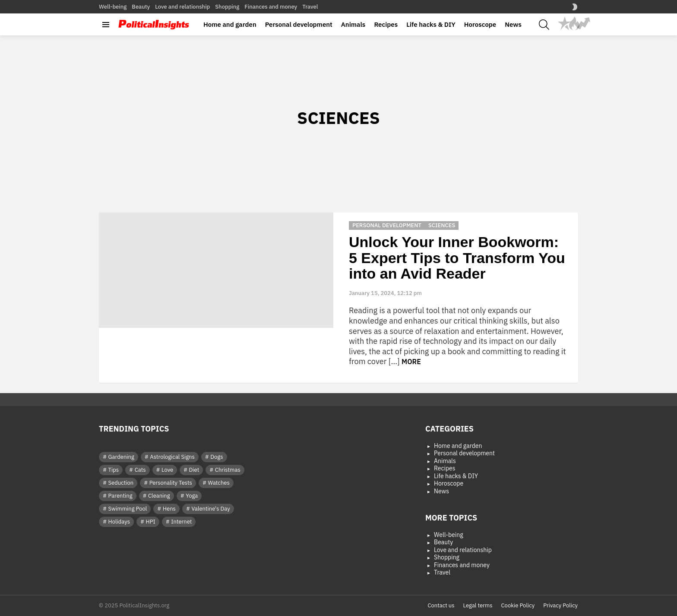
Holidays (119, 522)
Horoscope (480, 24)
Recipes (386, 24)
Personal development (299, 24)
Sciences (442, 225)
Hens (169, 509)
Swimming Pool (128, 509)
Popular (565, 23)
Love (167, 470)
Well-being (113, 7)
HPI (151, 522)
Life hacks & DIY (431, 24)
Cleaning (159, 496)
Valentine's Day (210, 509)
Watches (218, 483)
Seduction (121, 483)
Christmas (228, 470)
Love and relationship (182, 7)
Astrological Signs (172, 457)
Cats (140, 470)
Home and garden (230, 24)
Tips (114, 470)
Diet (194, 470)
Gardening (121, 457)
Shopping (227, 7)
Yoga (192, 496)
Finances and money (271, 7)
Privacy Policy (560, 606)
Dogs (217, 457)
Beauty (141, 7)
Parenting (120, 496)
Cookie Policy (518, 606)
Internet (181, 522)
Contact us (441, 606)
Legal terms (478, 606)
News (513, 24)
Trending (584, 23)
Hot (574, 23)
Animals (353, 24)
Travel (310, 7)
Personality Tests (171, 483)
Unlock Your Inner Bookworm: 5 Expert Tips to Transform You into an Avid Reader (457, 258)
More (411, 362)
